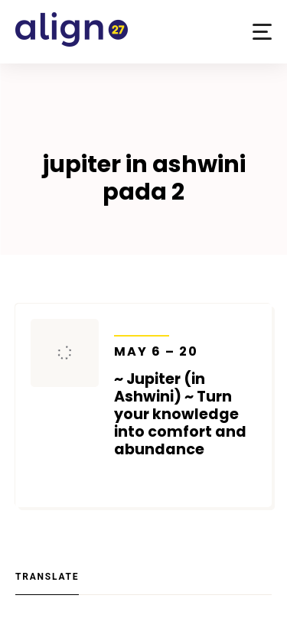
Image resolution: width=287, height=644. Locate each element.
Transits (142, 326)
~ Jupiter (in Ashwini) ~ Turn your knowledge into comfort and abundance (186, 401)
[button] (262, 32)
